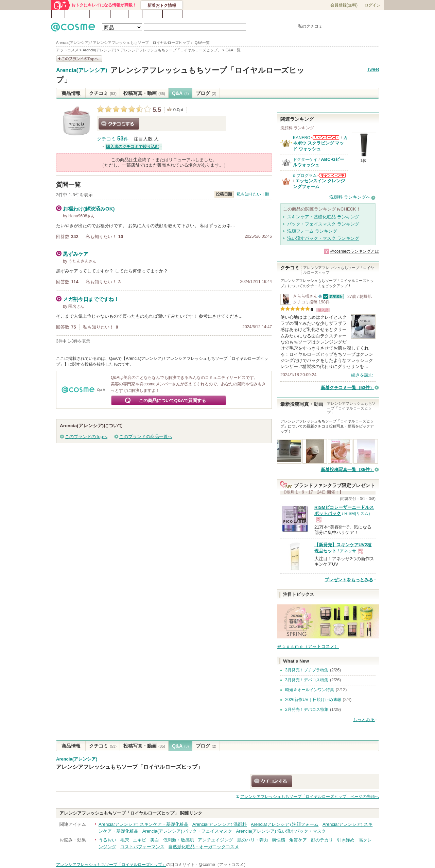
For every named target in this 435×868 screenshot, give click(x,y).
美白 (155, 840)
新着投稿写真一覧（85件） (347, 470)
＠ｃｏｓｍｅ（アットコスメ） (308, 646)
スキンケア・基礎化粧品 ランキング (323, 217)
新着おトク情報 (162, 5)
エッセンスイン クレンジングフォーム (319, 183)
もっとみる (364, 720)
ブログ (119, 14)
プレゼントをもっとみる (349, 580)
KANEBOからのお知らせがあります (325, 138)
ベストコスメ (263, 14)
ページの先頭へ (310, 797)
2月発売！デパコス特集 (307, 710)
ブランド (100, 14)
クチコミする (119, 124)
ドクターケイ (305, 160)
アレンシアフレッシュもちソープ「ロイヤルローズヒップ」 (129, 767)
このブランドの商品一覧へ (146, 437)
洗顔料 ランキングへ (350, 197)
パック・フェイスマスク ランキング (323, 224)
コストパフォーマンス (142, 847)
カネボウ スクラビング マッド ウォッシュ (320, 143)
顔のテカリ (322, 840)
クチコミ (103, 93)
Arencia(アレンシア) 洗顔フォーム (285, 824)
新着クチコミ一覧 (347, 388)
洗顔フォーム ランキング (312, 231)
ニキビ (140, 840)
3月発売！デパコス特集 (307, 680)
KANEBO (302, 138)
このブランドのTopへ (86, 437)
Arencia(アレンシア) (82, 70)
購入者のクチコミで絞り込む (133, 147)
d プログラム (305, 176)
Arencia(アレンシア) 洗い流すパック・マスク (281, 831)
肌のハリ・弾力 (253, 840)
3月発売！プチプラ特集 (307, 670)
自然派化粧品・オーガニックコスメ (204, 847)
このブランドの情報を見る (79, 59)
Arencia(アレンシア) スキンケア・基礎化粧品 (143, 824)
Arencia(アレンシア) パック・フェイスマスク (187, 831)
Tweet (373, 69)
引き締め (346, 840)
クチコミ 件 (113, 139)
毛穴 (125, 840)
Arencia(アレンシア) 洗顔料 (220, 824)
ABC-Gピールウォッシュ (319, 162)
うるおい (107, 840)
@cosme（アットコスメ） (223, 865)
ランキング (77, 14)
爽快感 (279, 840)
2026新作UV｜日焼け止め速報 (313, 700)
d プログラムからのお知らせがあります (332, 175)
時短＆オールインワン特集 (310, 690)
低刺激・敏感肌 (179, 840)
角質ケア (298, 840)
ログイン (372, 5)
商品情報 (71, 93)
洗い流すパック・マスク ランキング (323, 238)
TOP (58, 14)
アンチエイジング (215, 840)
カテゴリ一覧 (237, 14)
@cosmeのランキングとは (354, 251)
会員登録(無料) (344, 5)
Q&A (135, 14)
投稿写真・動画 (144, 93)
